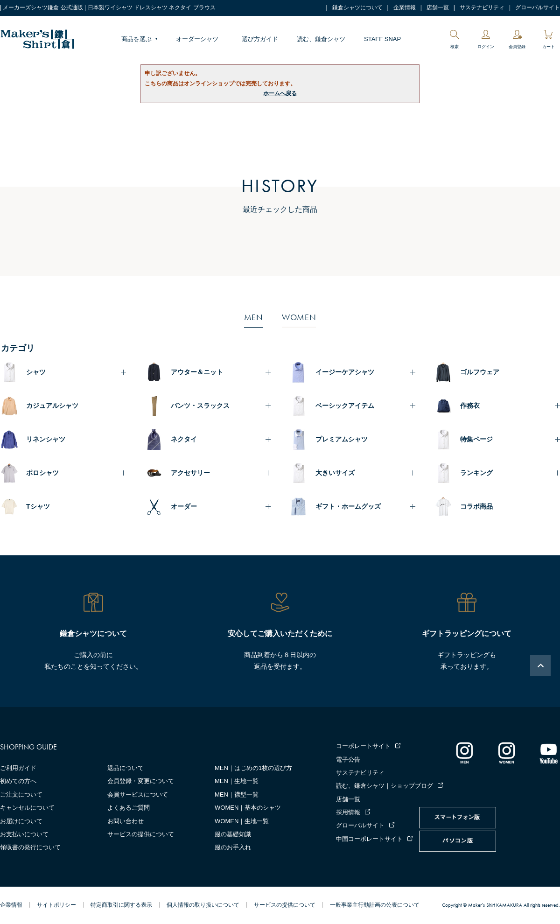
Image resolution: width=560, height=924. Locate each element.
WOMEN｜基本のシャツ (248, 808)
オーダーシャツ (197, 39)
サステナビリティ (482, 7)
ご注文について (21, 794)
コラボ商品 (476, 506)
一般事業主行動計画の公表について (375, 905)
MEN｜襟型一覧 (237, 794)
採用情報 (348, 812)
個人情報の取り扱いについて (203, 905)
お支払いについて (24, 834)
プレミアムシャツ (342, 439)
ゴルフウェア (480, 372)
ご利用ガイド (18, 768)
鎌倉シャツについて (357, 7)
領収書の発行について (30, 847)
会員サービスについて (138, 794)
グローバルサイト (538, 7)
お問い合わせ (126, 821)
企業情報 (405, 7)
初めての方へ (18, 781)
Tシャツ (38, 506)
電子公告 (348, 759)
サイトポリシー (56, 905)
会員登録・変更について (141, 781)
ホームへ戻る (280, 93)
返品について (126, 768)
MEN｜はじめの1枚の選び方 (253, 768)
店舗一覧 (438, 7)
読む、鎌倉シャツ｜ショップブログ (385, 786)
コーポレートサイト (363, 746)
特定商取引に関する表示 (121, 905)
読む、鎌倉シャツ (321, 39)
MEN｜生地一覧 (237, 781)
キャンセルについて (27, 808)
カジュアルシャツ (52, 406)
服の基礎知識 (233, 834)
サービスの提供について (141, 834)
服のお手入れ (233, 847)
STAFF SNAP (382, 39)
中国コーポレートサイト (369, 839)
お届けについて (21, 821)
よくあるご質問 (129, 808)
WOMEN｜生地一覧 (242, 821)
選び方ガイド (260, 39)
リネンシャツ (46, 439)
